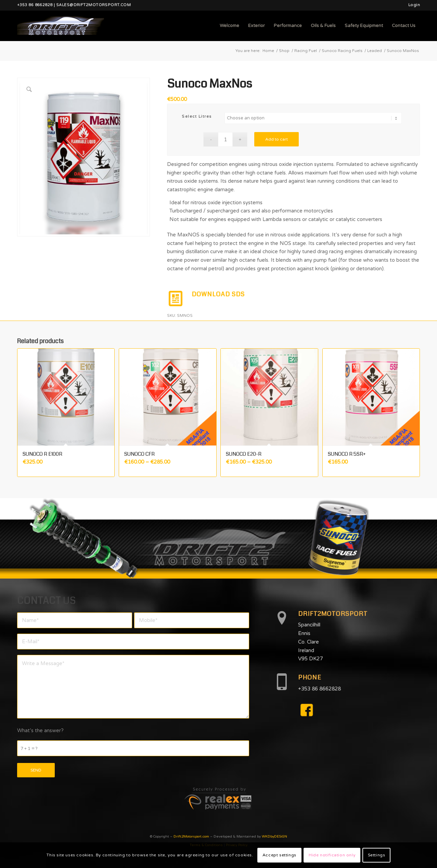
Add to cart (277, 139)
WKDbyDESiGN (274, 837)
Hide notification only (332, 855)
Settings (377, 855)
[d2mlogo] (61, 26)
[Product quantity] (225, 139)
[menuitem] (412, 5)
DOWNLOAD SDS (218, 294)
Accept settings (279, 855)
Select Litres (197, 116)
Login (414, 5)
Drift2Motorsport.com (191, 837)
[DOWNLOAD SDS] (176, 299)
